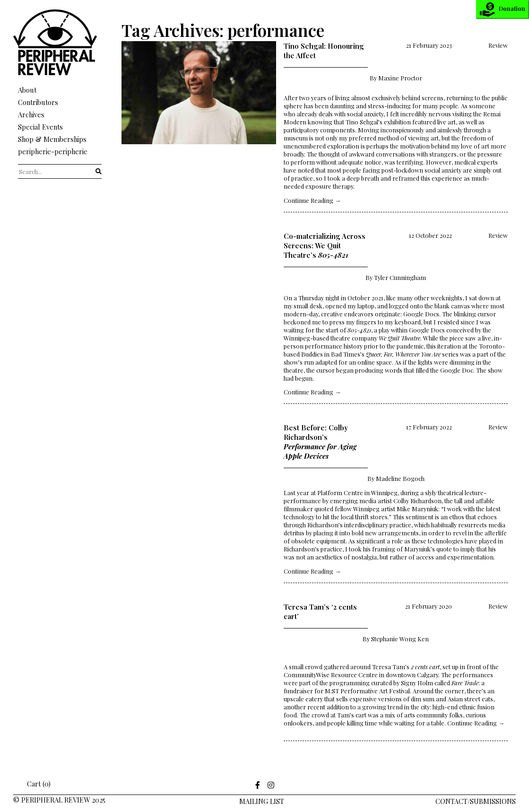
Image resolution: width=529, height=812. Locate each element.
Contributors (38, 102)
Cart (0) (32, 784)
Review (498, 45)
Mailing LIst (262, 801)
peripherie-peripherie (53, 151)
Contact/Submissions (476, 801)
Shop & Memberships (52, 139)
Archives (31, 114)
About (27, 90)
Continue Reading (312, 200)
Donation (503, 9)
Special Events (40, 127)
